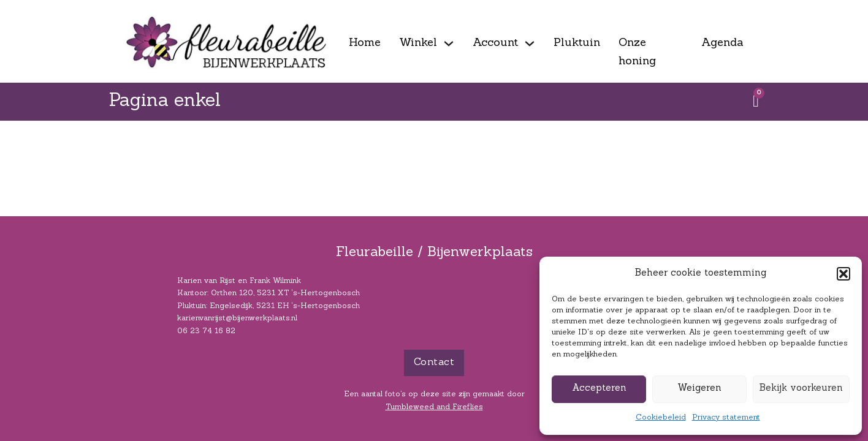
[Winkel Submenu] (449, 43)
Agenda (722, 43)
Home (365, 43)
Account (495, 43)
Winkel (418, 43)
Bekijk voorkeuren (801, 389)
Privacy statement (726, 418)
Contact (434, 363)
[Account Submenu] (530, 43)
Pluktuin (577, 43)
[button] (843, 274)
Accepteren (599, 389)
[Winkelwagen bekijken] (756, 101)
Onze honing (637, 53)
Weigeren (699, 389)
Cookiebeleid (661, 418)
